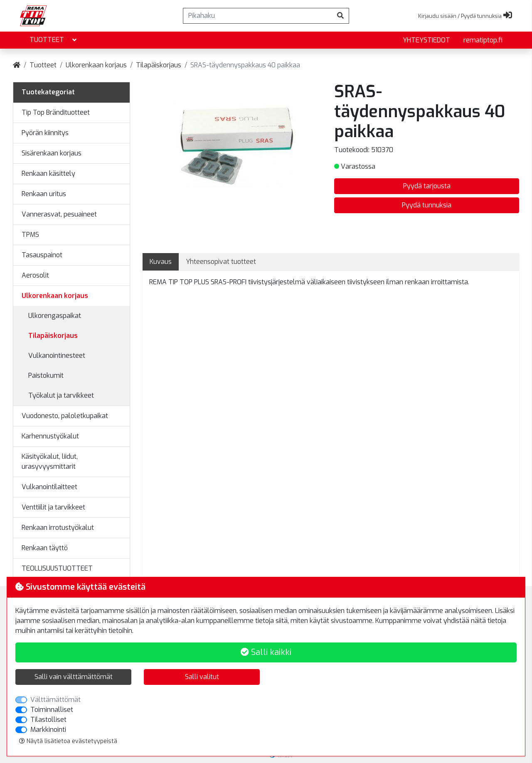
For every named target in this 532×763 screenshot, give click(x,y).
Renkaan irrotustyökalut (58, 528)
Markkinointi (48, 730)
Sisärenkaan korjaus (52, 153)
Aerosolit (35, 275)
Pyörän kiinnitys (45, 133)
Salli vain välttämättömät (74, 677)
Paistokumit (46, 375)
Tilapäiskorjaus (159, 65)
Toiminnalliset (52, 710)
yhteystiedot (426, 40)
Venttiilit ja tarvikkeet (53, 507)
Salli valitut (202, 677)
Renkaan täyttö (45, 548)
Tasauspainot (42, 255)
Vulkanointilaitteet (49, 487)
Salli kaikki (266, 652)
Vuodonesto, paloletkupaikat (65, 416)
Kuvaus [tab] (161, 262)
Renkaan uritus (44, 194)
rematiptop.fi (483, 40)
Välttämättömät (55, 700)
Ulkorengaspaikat (55, 316)
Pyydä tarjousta (427, 186)
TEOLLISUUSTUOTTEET (57, 568)
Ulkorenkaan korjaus (96, 65)
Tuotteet (54, 40)
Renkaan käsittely (48, 174)
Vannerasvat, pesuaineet (59, 214)
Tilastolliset (48, 720)
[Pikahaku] (258, 16)
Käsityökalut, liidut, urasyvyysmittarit (50, 461)
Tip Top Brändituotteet (56, 112)
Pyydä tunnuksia (427, 205)
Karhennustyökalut (50, 436)
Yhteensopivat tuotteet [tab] (221, 262)
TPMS (30, 235)
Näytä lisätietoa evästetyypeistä (68, 741)
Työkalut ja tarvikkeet (61, 395)
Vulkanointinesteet (57, 356)
